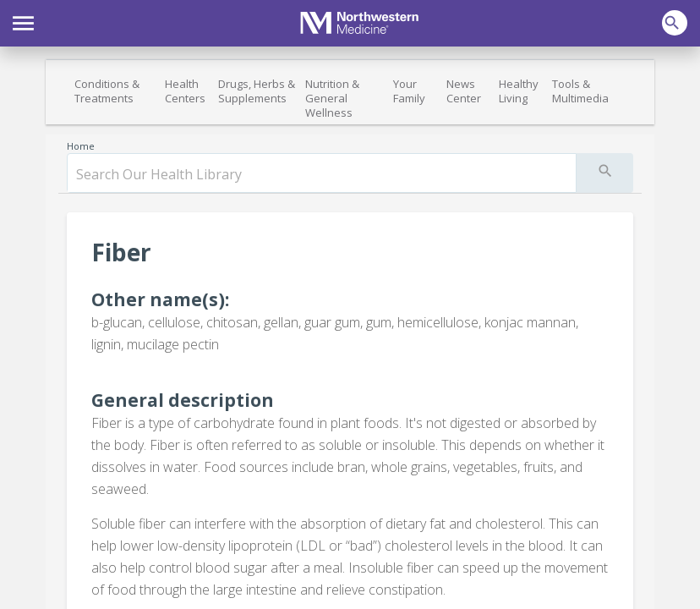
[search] (322, 174)
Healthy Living (519, 91)
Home (81, 146)
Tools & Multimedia (580, 91)
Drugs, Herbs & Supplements (257, 91)
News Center (464, 91)
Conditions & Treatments (107, 91)
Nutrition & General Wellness (332, 98)
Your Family (409, 91)
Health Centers (185, 91)
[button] (23, 21)
